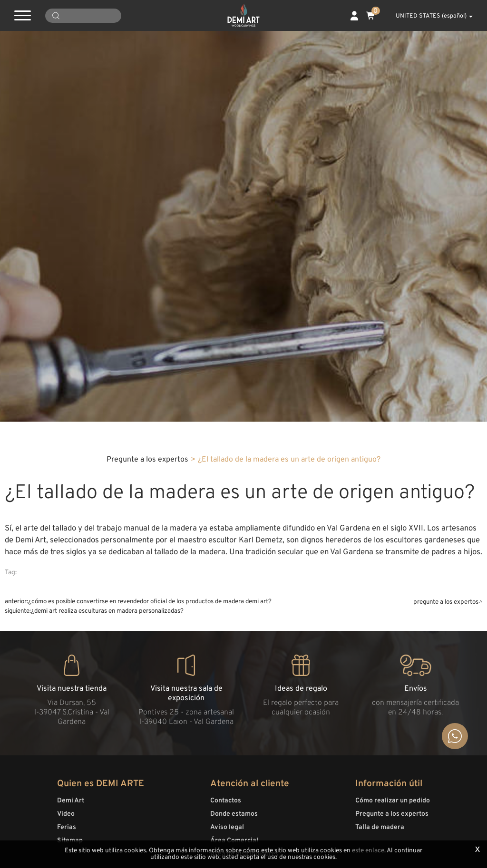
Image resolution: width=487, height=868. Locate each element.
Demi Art (71, 801)
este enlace (368, 851)
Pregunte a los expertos (147, 460)
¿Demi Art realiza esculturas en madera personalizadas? (107, 611)
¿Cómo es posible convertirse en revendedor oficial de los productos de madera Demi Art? (150, 602)
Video (66, 814)
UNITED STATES (429, 16)
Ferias (67, 827)
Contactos (226, 801)
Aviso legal (227, 827)
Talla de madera (380, 827)
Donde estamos (234, 814)
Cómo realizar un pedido (393, 801)
